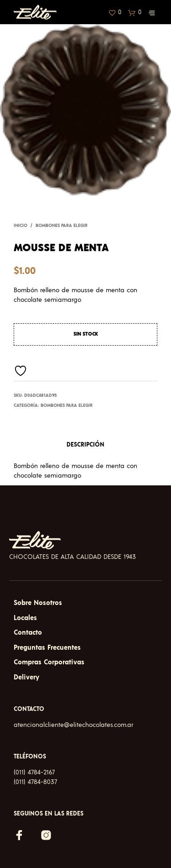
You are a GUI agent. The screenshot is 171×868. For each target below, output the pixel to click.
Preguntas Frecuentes (47, 648)
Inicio (21, 226)
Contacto (28, 633)
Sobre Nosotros (38, 603)
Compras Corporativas (49, 662)
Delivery (26, 677)
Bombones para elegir (62, 226)
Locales (25, 618)
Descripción (85, 445)
